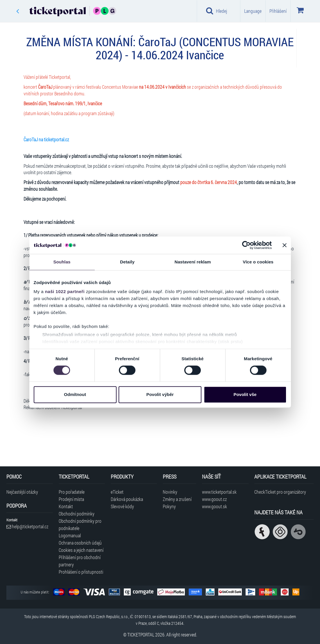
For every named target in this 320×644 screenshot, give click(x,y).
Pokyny (169, 506)
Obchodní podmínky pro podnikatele (80, 525)
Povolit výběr (160, 394)
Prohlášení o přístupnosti (81, 572)
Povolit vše (245, 394)
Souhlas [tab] (62, 262)
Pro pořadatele (72, 492)
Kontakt (66, 506)
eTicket (117, 492)
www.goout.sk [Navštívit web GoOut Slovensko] (214, 506)
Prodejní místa (71, 499)
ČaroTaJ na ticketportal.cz (46, 139)
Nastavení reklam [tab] (193, 262)
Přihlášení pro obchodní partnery (80, 561)
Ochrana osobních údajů (80, 543)
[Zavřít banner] (285, 245)
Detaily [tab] (127, 262)
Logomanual (70, 535)
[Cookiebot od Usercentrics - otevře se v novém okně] (246, 245)
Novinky (170, 492)
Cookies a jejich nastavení (81, 550)
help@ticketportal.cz (27, 526)
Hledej (217, 11)
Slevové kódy (122, 506)
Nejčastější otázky (22, 492)
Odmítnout (75, 394)
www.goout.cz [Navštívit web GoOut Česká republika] (214, 499)
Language (253, 11)
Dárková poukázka (127, 499)
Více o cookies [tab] (258, 262)
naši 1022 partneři (65, 291)
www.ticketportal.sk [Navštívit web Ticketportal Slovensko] (219, 492)
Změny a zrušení (177, 499)
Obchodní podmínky (77, 514)
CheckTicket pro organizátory (280, 492)
